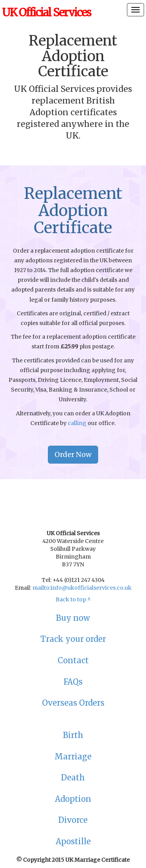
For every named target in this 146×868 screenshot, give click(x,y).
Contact (73, 660)
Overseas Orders (73, 703)
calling (77, 423)
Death (73, 778)
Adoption (73, 799)
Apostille (73, 841)
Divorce (73, 820)
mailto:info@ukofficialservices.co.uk (82, 588)
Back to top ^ (73, 599)
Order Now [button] (73, 454)
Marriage (73, 756)
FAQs (73, 682)
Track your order (73, 639)
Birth (73, 735)
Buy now (73, 618)
